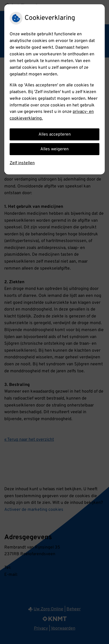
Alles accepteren (55, 135)
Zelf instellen (22, 163)
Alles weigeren (54, 149)
